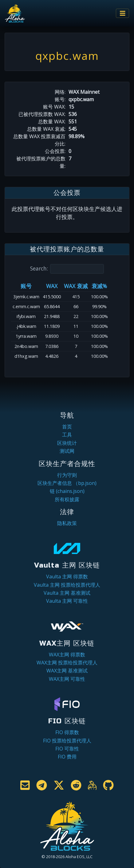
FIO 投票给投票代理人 (67, 741)
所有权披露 (67, 499)
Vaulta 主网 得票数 (67, 577)
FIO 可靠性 (67, 749)
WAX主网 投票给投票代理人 (67, 663)
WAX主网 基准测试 (67, 671)
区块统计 (67, 443)
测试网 (67, 451)
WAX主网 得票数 (67, 655)
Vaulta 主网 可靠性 (67, 601)
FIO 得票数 (67, 732)
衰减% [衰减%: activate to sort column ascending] (99, 286)
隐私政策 (67, 523)
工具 (67, 435)
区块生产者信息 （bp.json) (67, 483)
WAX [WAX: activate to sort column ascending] (52, 286)
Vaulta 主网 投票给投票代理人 (67, 585)
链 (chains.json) (67, 491)
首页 (67, 427)
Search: (67, 269)
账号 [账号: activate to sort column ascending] (26, 286)
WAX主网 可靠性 (67, 679)
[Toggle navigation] (123, 13)
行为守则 (67, 475)
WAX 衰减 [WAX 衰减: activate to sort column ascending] (76, 286)
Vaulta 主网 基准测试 (67, 593)
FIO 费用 (67, 757)
